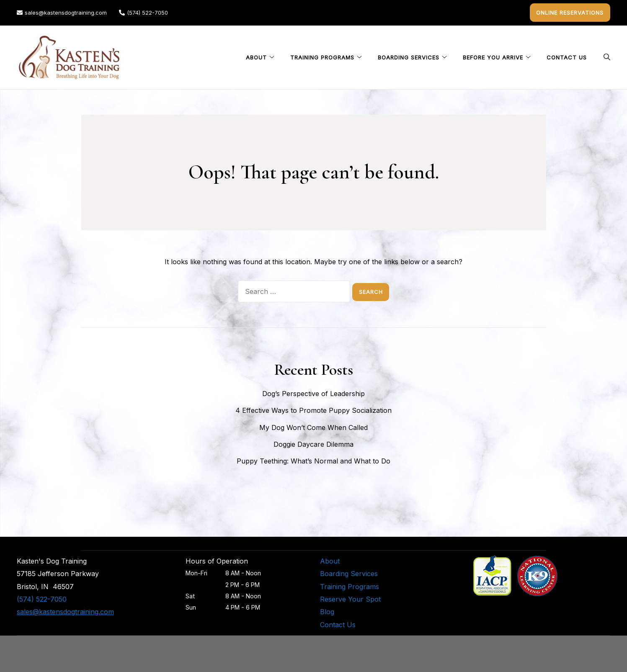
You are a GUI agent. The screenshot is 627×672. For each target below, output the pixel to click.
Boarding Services (409, 56)
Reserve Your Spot (350, 598)
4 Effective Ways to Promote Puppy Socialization (313, 409)
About (256, 56)
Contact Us (567, 56)
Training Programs (322, 56)
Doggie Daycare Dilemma (313, 443)
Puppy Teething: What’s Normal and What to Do (313, 460)
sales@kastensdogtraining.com (62, 12)
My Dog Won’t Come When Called (313, 426)
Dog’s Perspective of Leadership (313, 392)
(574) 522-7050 (143, 12)
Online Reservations (572, 12)
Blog (327, 610)
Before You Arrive (493, 56)
